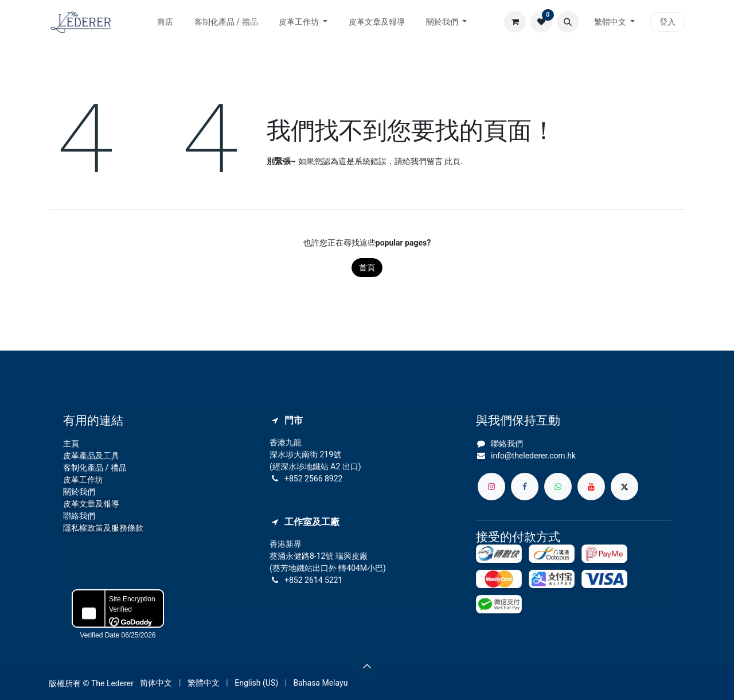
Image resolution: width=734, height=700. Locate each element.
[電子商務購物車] (515, 22)
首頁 (367, 267)
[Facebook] (525, 487)
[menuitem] (165, 22)
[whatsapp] (558, 487)
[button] (568, 22)
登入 (667, 22)
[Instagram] (491, 487)
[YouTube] (591, 487)
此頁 (452, 161)
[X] (624, 487)
